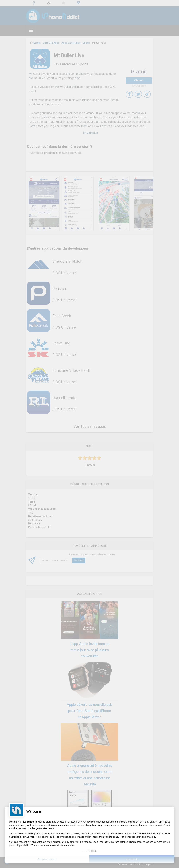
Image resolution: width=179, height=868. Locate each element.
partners (32, 822)
